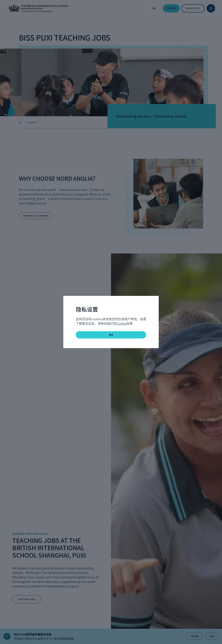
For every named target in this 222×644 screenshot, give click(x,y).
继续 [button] (111, 335)
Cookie (121, 323)
